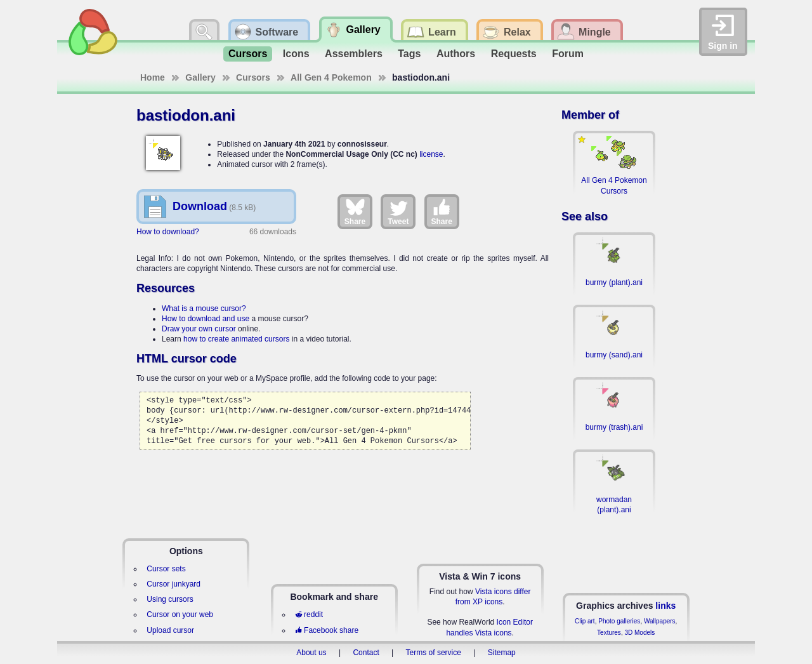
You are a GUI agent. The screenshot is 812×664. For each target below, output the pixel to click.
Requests (514, 54)
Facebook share (327, 630)
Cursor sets (166, 569)
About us (311, 653)
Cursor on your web (180, 614)
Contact (366, 653)
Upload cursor (170, 630)
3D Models (639, 633)
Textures (609, 633)
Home (153, 77)
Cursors (248, 54)
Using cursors (170, 599)
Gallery (200, 77)
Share (355, 211)
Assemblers (354, 54)
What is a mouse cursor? (204, 309)
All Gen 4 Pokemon (331, 77)
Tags (409, 54)
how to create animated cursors (236, 339)
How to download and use (206, 319)
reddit (309, 614)
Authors (456, 54)
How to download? (168, 232)
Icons (296, 54)
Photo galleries (619, 621)
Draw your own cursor (199, 329)
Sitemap (502, 653)
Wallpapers (660, 621)
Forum (568, 54)
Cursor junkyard (174, 584)
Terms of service (434, 653)
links (665, 606)
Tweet (398, 211)
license (431, 154)
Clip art (585, 621)
